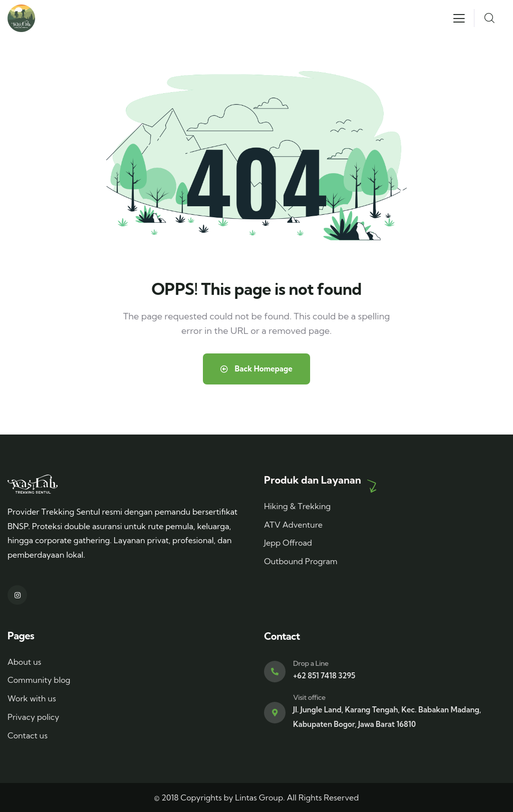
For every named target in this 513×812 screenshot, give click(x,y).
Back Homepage (256, 369)
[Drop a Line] (275, 672)
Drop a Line (311, 663)
